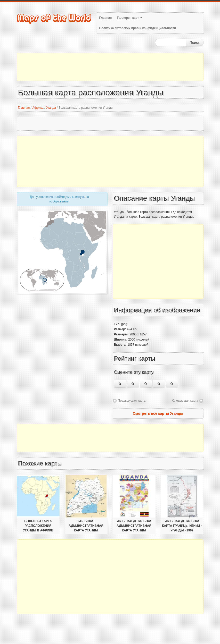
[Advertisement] (110, 67)
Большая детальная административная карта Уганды (134, 526)
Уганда (51, 108)
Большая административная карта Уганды (86, 526)
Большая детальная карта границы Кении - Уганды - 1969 (182, 526)
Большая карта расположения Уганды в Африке (38, 526)
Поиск (195, 43)
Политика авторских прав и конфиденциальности (138, 28)
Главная (106, 18)
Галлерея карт (129, 18)
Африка (38, 108)
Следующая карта (185, 401)
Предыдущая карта (132, 401)
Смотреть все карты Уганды (158, 413)
